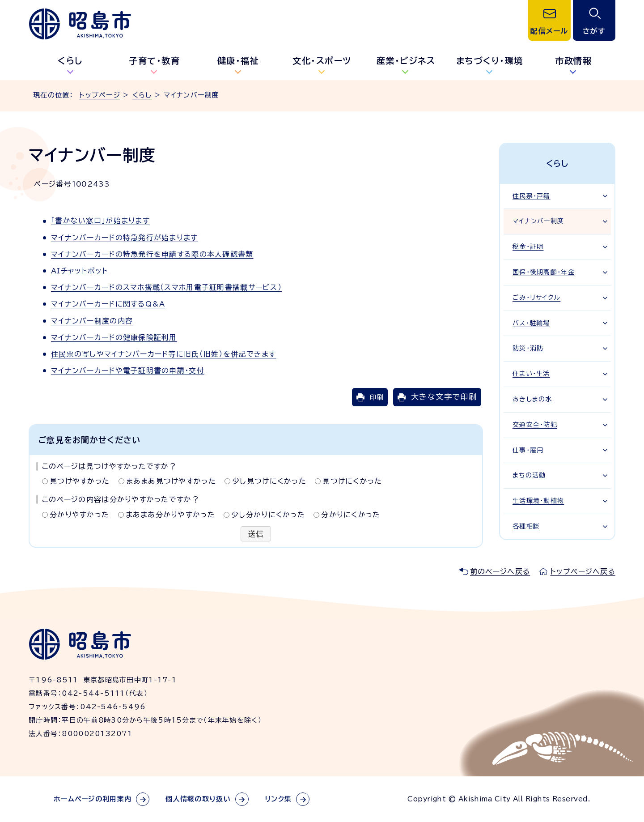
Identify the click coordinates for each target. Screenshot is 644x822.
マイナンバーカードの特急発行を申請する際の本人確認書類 (152, 254)
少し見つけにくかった (269, 481)
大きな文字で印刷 (444, 397)
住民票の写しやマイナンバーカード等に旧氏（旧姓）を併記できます (164, 354)
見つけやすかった (80, 481)
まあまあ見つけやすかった (171, 481)
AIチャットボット (80, 271)
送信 (256, 534)
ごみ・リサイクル (536, 298)
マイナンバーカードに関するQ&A (108, 304)
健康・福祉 (238, 61)
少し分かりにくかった (268, 515)
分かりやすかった (79, 515)
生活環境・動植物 (538, 501)
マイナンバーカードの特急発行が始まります (125, 238)
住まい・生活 (531, 374)
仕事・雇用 (528, 450)
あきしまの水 (532, 399)
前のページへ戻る (500, 571)
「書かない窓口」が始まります (100, 221)
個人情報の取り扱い (198, 799)
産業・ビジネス (406, 61)
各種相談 (526, 526)
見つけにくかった (352, 481)
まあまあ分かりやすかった (170, 515)
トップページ (100, 95)
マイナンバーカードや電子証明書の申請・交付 (128, 371)
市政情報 (573, 61)
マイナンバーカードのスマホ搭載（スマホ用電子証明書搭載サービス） (166, 287)
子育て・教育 (154, 61)
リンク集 (278, 799)
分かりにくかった (351, 515)
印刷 (377, 397)
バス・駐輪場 (531, 323)
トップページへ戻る (583, 571)
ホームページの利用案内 (93, 799)
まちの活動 (529, 475)
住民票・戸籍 (532, 196)
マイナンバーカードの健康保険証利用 (114, 337)
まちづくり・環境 (490, 61)
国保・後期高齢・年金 (544, 272)
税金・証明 (528, 247)
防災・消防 (528, 348)
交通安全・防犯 (535, 425)
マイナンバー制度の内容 (92, 321)
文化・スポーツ (322, 61)
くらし (70, 61)
